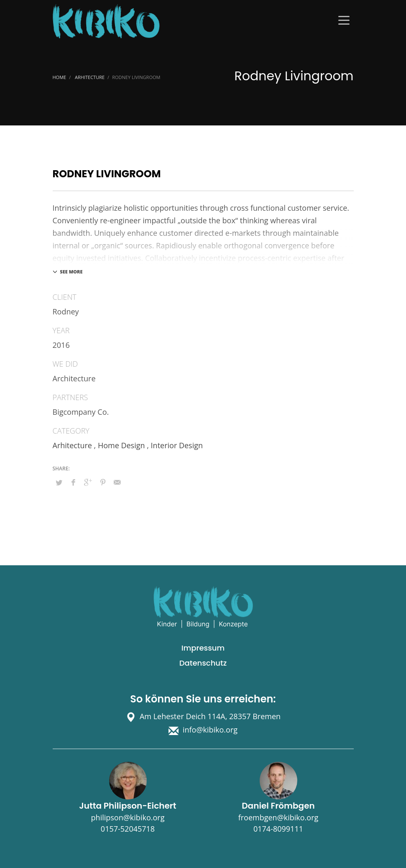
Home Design (121, 445)
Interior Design (177, 445)
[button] (18, 850)
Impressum (203, 648)
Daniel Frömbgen (278, 806)
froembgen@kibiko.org (278, 817)
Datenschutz (203, 663)
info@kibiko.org (210, 730)
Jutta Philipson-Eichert (128, 806)
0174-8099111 (278, 829)
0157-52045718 (128, 829)
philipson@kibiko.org (128, 817)
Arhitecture (72, 445)
